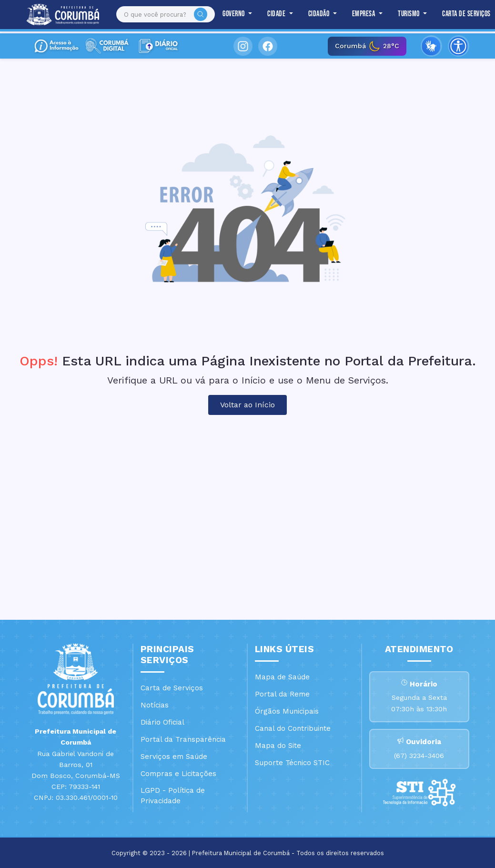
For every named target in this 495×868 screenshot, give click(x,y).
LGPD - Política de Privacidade (173, 796)
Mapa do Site (278, 746)
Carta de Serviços (462, 15)
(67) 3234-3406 (419, 757)
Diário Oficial (162, 722)
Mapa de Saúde (282, 677)
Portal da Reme (282, 694)
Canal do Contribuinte (293, 728)
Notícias (155, 705)
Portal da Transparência (183, 739)
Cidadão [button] (315, 15)
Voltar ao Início (247, 405)
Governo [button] (230, 15)
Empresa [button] (360, 15)
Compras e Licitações (178, 774)
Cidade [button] (273, 15)
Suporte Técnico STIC (292, 763)
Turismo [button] (405, 15)
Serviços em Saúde (174, 757)
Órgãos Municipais (287, 711)
